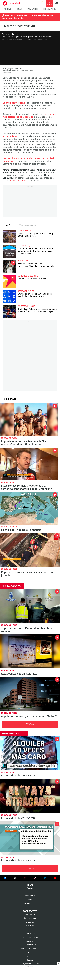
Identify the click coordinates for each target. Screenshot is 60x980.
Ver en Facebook (5, 878)
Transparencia (30, 922)
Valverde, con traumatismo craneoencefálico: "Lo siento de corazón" (9, 267)
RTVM (30, 885)
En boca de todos (9, 438)
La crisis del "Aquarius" (15, 103)
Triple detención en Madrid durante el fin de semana (30, 606)
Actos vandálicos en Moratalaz (30, 651)
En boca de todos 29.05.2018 (30, 796)
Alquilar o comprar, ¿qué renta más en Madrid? (30, 694)
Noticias (8, 9)
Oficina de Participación (30, 949)
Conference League (26, 306)
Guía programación (30, 903)
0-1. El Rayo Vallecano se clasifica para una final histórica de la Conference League (9, 312)
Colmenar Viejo (24, 246)
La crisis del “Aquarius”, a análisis (29, 508)
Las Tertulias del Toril (28, 276)
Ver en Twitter (15, 878)
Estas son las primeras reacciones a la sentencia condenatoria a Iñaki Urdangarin (29, 464)
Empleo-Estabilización (30, 937)
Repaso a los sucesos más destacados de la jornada (30, 550)
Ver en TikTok (35, 878)
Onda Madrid (32, 9)
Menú (57, 3)
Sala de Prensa (30, 914)
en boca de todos (12, 136)
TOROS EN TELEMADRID (17, 16)
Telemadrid (30, 892)
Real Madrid (23, 261)
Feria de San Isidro (26, 231)
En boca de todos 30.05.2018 (30, 838)
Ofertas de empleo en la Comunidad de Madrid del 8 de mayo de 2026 (9, 297)
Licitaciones (30, 941)
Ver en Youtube (55, 878)
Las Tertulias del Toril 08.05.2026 (9, 282)
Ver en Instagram (25, 878)
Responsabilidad (30, 918)
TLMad (19, 9)
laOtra (30, 900)
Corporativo (30, 911)
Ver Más (30, 724)
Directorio (30, 926)
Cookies (30, 960)
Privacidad (30, 952)
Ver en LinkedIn (45, 878)
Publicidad (30, 930)
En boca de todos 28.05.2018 (30, 753)
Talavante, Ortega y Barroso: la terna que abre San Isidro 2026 (9, 236)
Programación (50, 9)
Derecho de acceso (30, 933)
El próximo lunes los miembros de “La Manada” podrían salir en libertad (29, 419)
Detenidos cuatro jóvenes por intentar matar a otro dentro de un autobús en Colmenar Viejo (9, 251)
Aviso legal (30, 956)
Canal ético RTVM (30, 945)
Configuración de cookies (30, 964)
